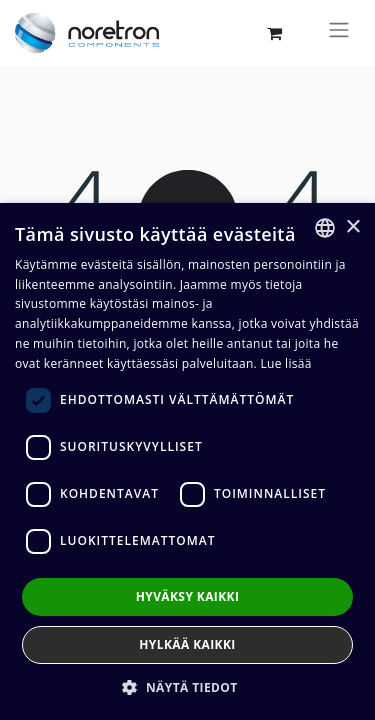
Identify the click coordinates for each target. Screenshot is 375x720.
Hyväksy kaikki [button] (188, 596)
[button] (187, 687)
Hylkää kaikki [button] (187, 644)
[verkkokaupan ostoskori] (274, 33)
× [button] (352, 227)
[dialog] (187, 461)
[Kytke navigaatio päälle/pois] (339, 33)
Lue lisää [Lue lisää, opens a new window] (285, 363)
